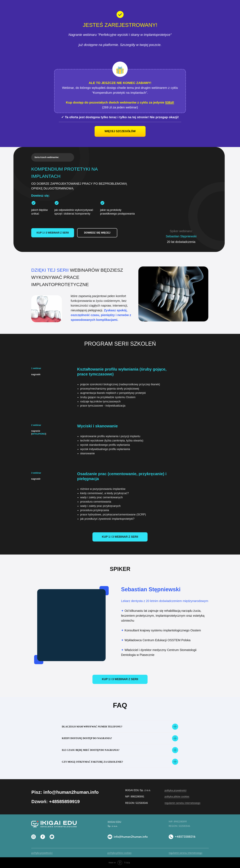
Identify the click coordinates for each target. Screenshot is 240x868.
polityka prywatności (175, 790)
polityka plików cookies (177, 797)
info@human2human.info (131, 837)
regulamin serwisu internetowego (182, 803)
